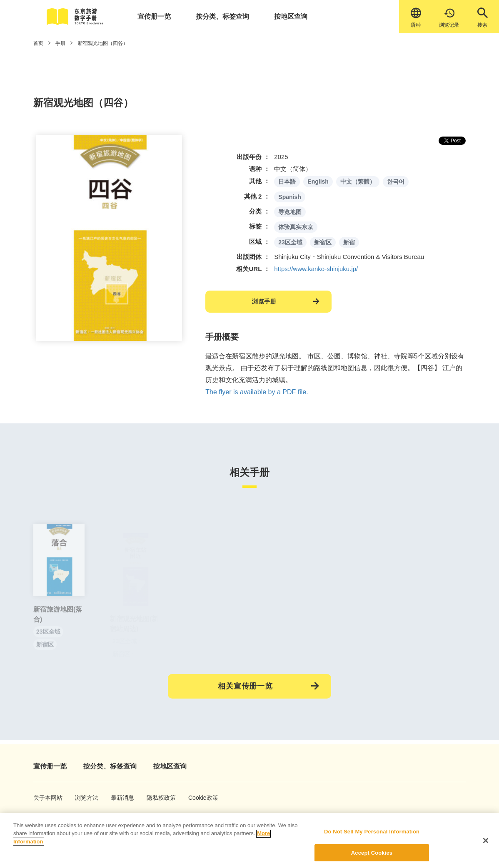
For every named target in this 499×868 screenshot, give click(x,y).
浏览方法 (84, 798)
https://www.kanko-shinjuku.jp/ (316, 269)
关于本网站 (44, 798)
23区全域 (290, 242)
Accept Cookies (372, 859)
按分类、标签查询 (222, 16)
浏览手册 (264, 301)
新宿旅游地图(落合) (58, 623)
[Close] (486, 846)
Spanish (289, 197)
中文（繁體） (358, 182)
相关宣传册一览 (245, 686)
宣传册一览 (154, 16)
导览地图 (290, 212)
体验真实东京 (296, 227)
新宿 (349, 242)
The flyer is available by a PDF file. (257, 392)
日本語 (287, 182)
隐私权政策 (157, 798)
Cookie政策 (199, 798)
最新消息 (120, 798)
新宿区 (323, 242)
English (318, 182)
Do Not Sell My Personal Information (372, 837)
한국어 (396, 182)
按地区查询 (291, 16)
